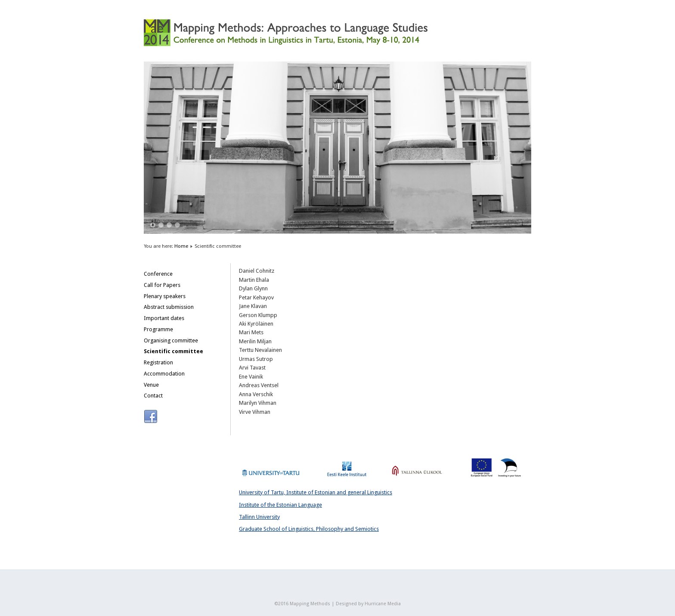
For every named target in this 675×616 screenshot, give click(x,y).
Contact (153, 396)
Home (181, 246)
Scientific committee (173, 351)
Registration (158, 362)
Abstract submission (169, 307)
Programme (158, 329)
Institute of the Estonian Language (280, 505)
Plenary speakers (165, 296)
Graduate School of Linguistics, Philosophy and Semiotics (309, 529)
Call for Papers (162, 285)
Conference (158, 274)
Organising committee (171, 340)
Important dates (164, 318)
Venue (151, 385)
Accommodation (164, 374)
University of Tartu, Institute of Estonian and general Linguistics (316, 492)
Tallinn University (259, 517)
